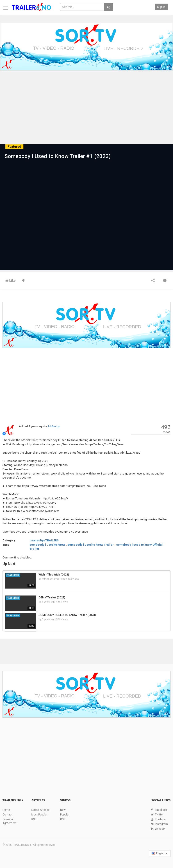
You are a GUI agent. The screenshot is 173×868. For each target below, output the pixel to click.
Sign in (161, 7)
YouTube (160, 819)
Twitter (159, 815)
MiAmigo (54, 426)
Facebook (161, 810)
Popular (65, 815)
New (63, 810)
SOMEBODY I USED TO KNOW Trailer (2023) (67, 615)
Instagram (161, 824)
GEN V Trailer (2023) (52, 597)
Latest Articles (40, 810)
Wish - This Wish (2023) (54, 575)
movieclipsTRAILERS (44, 540)
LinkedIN (160, 829)
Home (6, 810)
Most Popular (39, 815)
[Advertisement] (86, 110)
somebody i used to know (47, 545)
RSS (34, 819)
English (160, 853)
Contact (7, 815)
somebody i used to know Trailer (91, 545)
